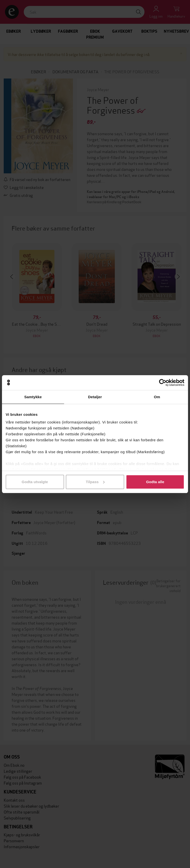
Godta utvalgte (35, 482)
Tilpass (95, 482)
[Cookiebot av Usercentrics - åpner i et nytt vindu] (163, 383)
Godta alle (155, 482)
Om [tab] (157, 397)
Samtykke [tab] (33, 397)
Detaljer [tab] (95, 397)
